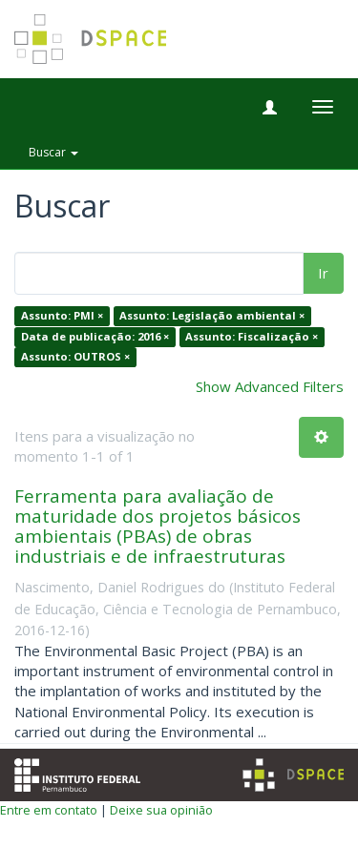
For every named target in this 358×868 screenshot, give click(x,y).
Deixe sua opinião (161, 810)
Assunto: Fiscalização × (252, 336)
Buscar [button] (53, 152)
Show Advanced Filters (270, 386)
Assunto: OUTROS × (75, 357)
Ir (323, 273)
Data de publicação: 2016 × (95, 336)
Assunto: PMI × (62, 316)
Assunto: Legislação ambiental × (212, 316)
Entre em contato (49, 810)
